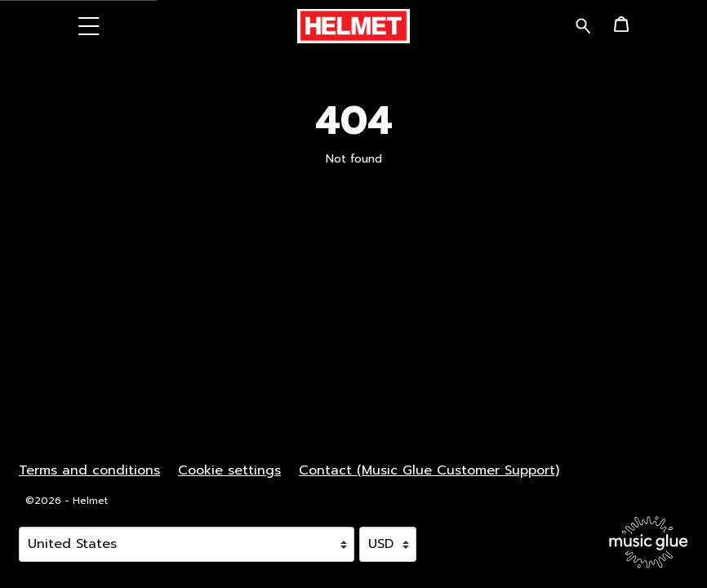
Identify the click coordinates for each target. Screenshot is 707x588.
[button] (89, 26)
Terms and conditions (89, 470)
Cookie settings (229, 470)
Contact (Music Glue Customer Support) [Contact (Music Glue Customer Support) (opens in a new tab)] (429, 470)
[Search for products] (583, 25)
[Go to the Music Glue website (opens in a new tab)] (649, 542)
